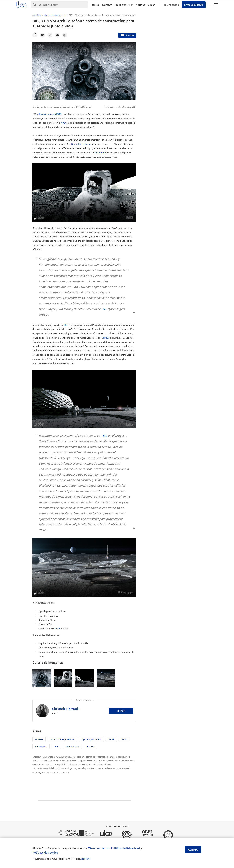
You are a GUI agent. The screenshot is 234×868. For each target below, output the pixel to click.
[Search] (64, 5)
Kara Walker (41, 746)
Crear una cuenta (194, 5)
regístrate (86, 859)
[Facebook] (35, 35)
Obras (95, 5)
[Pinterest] (65, 35)
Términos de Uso (99, 848)
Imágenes (107, 5)
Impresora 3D (72, 746)
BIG (103, 153)
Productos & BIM (124, 5)
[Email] (57, 35)
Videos (151, 5)
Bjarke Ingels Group (81, 144)
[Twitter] (42, 35)
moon (124, 739)
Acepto (193, 850)
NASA (64, 123)
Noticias (140, 5)
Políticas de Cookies (45, 852)
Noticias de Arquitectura (62, 739)
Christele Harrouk (65, 709)
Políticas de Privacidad (125, 848)
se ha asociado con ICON (49, 114)
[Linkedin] (50, 35)
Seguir (121, 711)
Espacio (90, 746)
